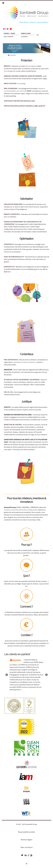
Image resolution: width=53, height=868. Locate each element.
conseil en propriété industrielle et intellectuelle (20, 510)
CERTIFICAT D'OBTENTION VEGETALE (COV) (19, 101)
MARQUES (8, 76)
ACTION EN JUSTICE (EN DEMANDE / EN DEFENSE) (22, 380)
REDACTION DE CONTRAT (13, 425)
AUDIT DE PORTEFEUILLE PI (14, 257)
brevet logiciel (31, 66)
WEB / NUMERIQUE (11, 89)
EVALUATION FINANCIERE (13, 204)
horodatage (8, 71)
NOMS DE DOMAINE (35, 76)
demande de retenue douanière (25, 362)
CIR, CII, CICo (9, 392)
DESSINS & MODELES (20, 76)
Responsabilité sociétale (26, 832)
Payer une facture (26, 847)
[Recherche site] (38, 35)
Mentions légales (26, 840)
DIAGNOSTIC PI (9, 267)
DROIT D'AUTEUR (10, 84)
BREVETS (7, 66)
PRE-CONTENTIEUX (11, 360)
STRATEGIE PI (9, 244)
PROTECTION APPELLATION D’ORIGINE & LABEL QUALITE (24, 106)
